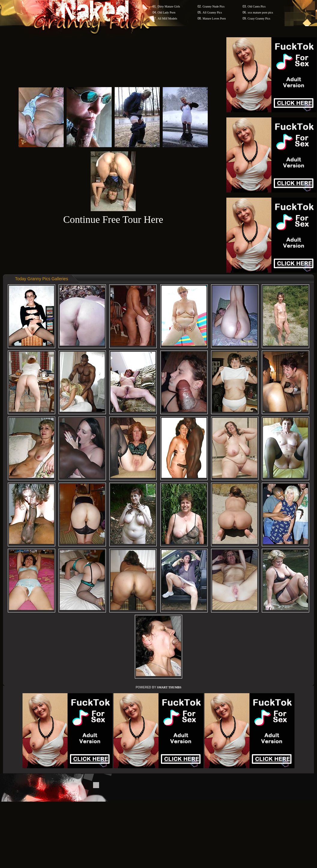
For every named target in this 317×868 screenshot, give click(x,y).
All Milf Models (168, 18)
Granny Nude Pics (214, 6)
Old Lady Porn (166, 12)
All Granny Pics (212, 12)
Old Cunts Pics (257, 6)
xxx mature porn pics (260, 12)
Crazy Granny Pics (259, 18)
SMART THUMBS (169, 687)
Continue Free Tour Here (113, 219)
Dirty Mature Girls (169, 6)
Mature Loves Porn (214, 18)
